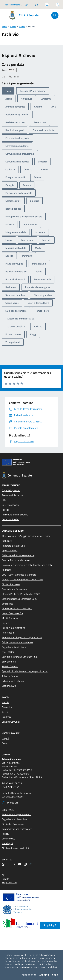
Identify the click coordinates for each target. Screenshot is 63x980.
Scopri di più (50, 925)
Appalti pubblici (10, 550)
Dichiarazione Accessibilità (15, 848)
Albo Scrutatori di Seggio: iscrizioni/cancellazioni (26, 536)
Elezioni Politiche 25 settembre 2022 (21, 594)
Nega (55, 975)
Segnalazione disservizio (14, 819)
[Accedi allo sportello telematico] (47, 5)
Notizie (22, 26)
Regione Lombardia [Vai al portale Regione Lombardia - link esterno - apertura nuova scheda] (13, 5)
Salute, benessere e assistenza (17, 642)
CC (3, 875)
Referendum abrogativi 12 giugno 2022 (22, 637)
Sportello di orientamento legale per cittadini (25, 671)
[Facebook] (9, 864)
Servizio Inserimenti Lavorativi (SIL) (20, 657)
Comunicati (8, 707)
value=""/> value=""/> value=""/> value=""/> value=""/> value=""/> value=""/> (12, 70)
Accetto (44, 975)
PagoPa (6, 623)
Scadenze (7, 717)
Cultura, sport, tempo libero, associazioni (23, 579)
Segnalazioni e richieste (14, 647)
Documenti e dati (11, 519)
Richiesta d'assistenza (13, 824)
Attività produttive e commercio (18, 555)
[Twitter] (14, 864)
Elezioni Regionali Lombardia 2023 (19, 599)
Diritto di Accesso (11, 584)
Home (4, 26)
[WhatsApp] (4, 864)
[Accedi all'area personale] (58, 5)
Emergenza (8, 604)
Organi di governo (11, 490)
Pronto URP (10, 803)
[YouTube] (20, 864)
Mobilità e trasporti (12, 618)
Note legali (7, 843)
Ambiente (7, 541)
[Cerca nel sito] (55, 15)
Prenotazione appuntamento (16, 814)
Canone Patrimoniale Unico (16, 560)
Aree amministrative (12, 495)
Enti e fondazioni (10, 505)
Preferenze (29, 975)
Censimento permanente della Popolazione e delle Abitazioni (27, 567)
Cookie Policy (8, 839)
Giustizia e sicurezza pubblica (17, 608)
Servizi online (9, 662)
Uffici (4, 500)
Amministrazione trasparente (17, 829)
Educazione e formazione (15, 589)
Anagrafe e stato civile (13, 546)
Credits (5, 879)
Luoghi (5, 738)
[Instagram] (25, 864)
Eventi (5, 743)
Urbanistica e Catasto (13, 681)
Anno (9, 70)
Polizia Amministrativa (13, 628)
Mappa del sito (9, 882)
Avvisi (5, 712)
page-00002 (8, 652)
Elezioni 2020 (9, 686)
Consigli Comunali (11, 722)
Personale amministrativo (15, 515)
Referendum (8, 633)
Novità (13, 26)
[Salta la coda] (26, 5)
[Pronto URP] (36, 5)
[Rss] (31, 864)
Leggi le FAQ (8, 810)
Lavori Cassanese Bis (12, 613)
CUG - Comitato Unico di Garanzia (19, 575)
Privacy (6, 834)
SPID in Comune (10, 666)
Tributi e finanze (10, 676)
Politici (5, 510)
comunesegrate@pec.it (14, 797)
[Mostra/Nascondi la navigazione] (4, 15)
